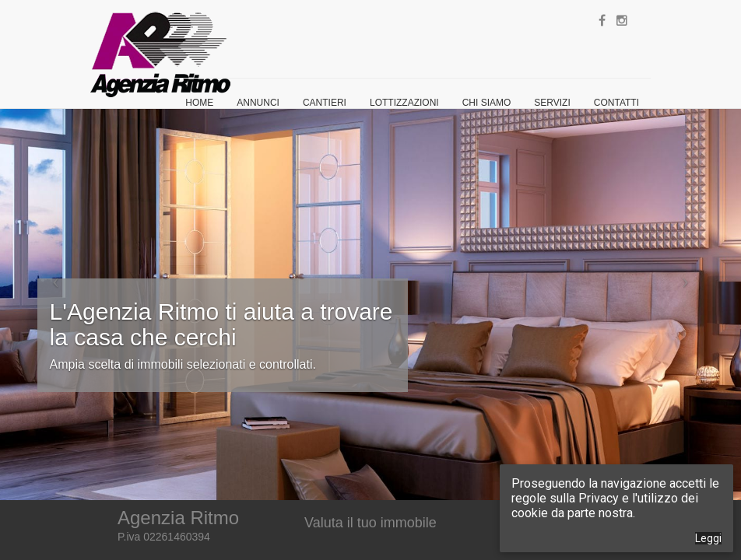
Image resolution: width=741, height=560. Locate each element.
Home (199, 103)
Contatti (616, 103)
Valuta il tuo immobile (370, 523)
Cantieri (325, 103)
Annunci (258, 103)
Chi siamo (487, 103)
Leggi (708, 538)
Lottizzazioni (404, 103)
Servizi (552, 103)
